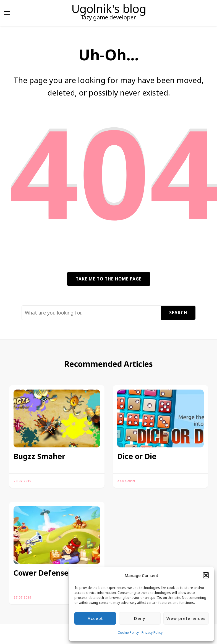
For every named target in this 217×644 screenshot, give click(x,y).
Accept (95, 618)
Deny (140, 618)
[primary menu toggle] (7, 13)
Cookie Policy (128, 633)
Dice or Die (137, 456)
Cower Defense (41, 573)
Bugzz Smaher (39, 456)
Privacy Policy (152, 633)
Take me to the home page (109, 279)
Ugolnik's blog (109, 9)
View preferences (186, 618)
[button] (206, 575)
